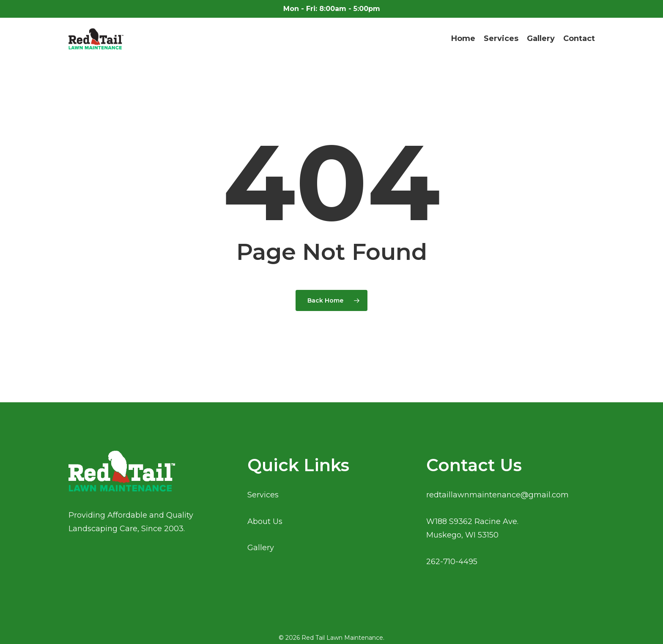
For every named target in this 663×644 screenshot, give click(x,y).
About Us (265, 521)
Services (263, 495)
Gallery (261, 548)
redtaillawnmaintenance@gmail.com (497, 495)
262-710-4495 (452, 562)
